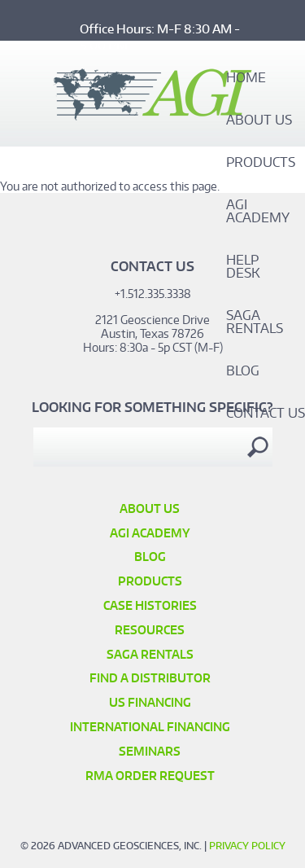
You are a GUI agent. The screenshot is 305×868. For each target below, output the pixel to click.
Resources (150, 630)
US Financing (150, 702)
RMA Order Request (150, 776)
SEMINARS (150, 751)
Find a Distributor (150, 678)
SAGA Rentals (255, 322)
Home (246, 78)
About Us (259, 121)
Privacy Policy (247, 846)
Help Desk (243, 267)
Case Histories (150, 605)
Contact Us (266, 414)
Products (261, 163)
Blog (243, 371)
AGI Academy (258, 212)
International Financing (150, 727)
